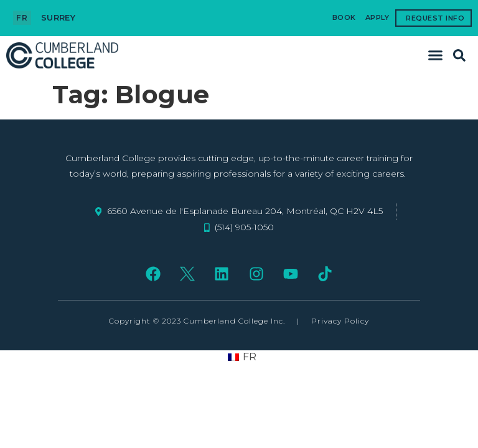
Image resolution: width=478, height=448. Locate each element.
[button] (436, 55)
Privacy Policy (340, 321)
